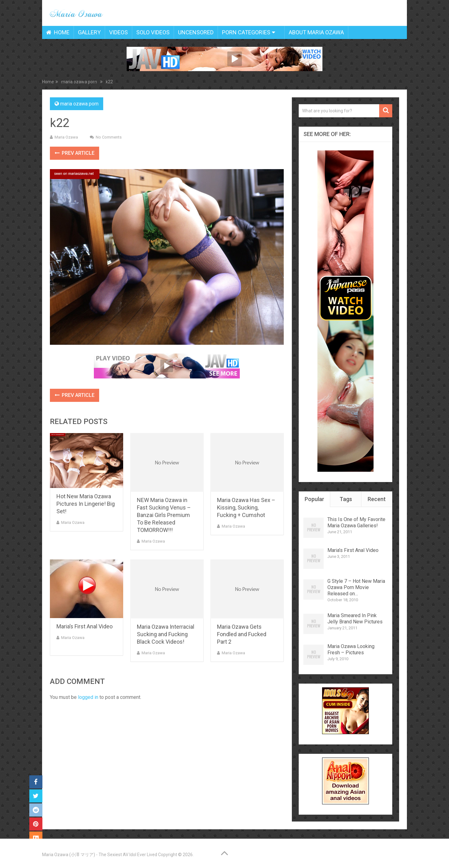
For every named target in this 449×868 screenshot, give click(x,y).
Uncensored (196, 32)
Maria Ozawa (66, 137)
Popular (314, 499)
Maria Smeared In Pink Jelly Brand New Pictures (355, 619)
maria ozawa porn (79, 104)
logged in (88, 697)
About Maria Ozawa (316, 32)
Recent (377, 499)
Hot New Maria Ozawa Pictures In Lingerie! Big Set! (86, 504)
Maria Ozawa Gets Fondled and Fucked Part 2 (242, 634)
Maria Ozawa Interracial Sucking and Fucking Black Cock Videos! (166, 634)
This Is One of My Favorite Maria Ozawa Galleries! (356, 522)
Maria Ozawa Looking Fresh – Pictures (351, 649)
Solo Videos (153, 32)
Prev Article (75, 153)
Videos (118, 32)
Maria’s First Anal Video (84, 626)
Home (58, 32)
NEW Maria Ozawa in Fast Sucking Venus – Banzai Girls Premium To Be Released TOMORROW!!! (164, 515)
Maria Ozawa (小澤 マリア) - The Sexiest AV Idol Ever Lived (100, 855)
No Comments (109, 137)
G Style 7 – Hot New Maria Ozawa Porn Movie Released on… (356, 587)
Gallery (89, 32)
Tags (346, 499)
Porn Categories (246, 32)
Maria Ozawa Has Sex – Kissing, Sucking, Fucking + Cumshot (246, 507)
